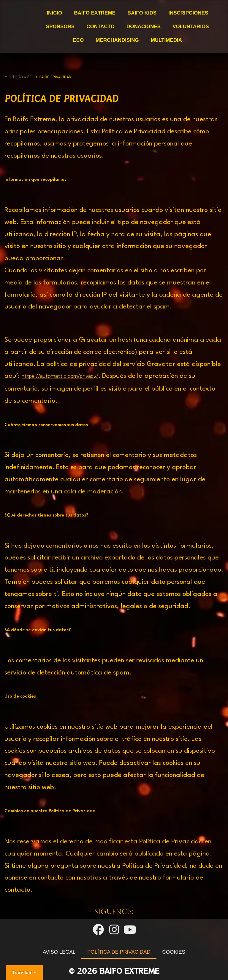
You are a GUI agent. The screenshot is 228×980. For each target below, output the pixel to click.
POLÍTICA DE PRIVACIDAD (119, 952)
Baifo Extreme (95, 13)
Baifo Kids (142, 13)
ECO (78, 40)
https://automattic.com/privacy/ (60, 377)
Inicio (54, 13)
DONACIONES (143, 27)
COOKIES (174, 952)
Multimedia (166, 40)
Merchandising (117, 40)
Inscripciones (188, 13)
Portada (14, 77)
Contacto (100, 27)
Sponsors (60, 27)
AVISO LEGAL (59, 952)
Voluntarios (191, 27)
